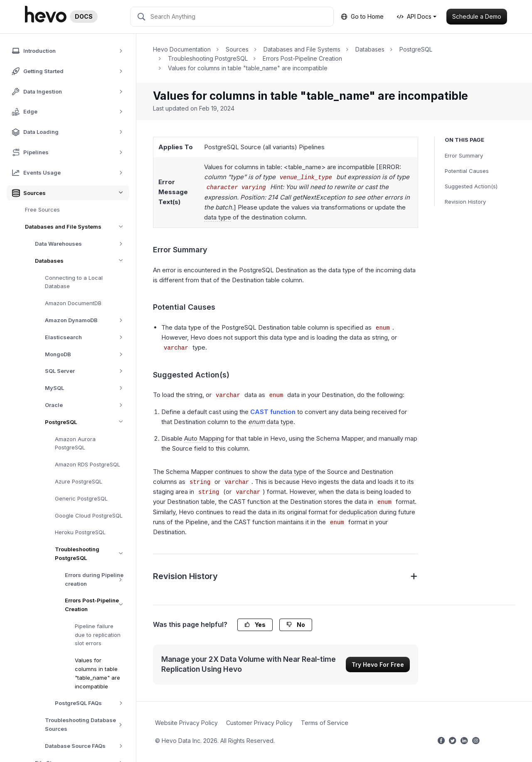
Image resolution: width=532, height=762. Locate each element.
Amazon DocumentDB (73, 303)
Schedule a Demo (477, 16)
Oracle (87, 405)
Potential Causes (467, 171)
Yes (255, 625)
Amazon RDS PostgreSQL (87, 464)
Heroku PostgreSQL (80, 532)
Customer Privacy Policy (259, 723)
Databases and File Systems (77, 227)
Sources (237, 49)
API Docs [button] (414, 16)
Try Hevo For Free (378, 665)
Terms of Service (325, 723)
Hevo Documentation (182, 49)
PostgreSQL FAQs (92, 703)
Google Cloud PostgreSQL (89, 515)
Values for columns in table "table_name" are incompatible (97, 673)
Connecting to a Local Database (74, 282)
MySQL (87, 388)
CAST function (273, 412)
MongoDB (87, 354)
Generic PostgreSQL (81, 498)
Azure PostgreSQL (79, 481)
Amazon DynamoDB (87, 320)
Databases (82, 261)
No (296, 625)
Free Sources (42, 210)
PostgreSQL (87, 422)
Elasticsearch (87, 337)
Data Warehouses (82, 244)
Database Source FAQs (87, 746)
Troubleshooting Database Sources (87, 725)
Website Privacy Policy (186, 723)
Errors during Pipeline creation (97, 580)
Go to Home (362, 16)
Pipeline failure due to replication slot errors (98, 635)
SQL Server (87, 371)
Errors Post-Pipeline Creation (97, 605)
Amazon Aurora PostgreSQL (75, 443)
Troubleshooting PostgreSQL (92, 554)
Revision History (465, 202)
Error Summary (464, 155)
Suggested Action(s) (471, 186)
